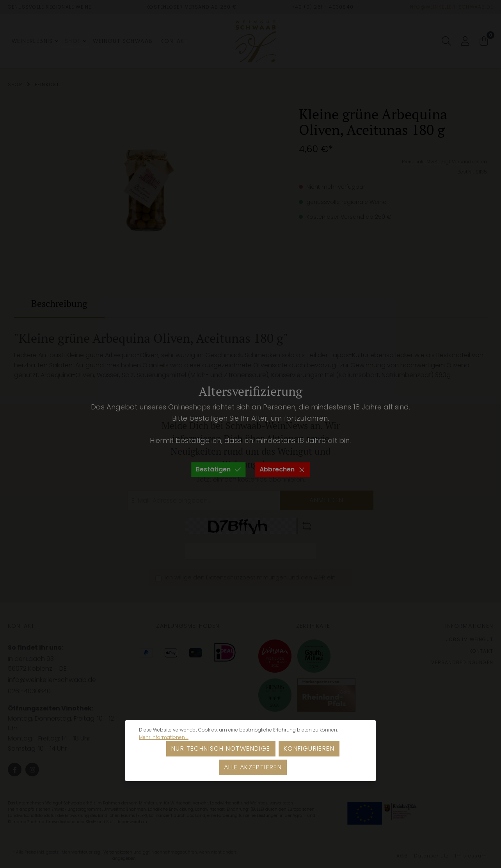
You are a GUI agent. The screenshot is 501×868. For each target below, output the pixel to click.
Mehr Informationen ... (164, 737)
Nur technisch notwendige (221, 748)
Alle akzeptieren (253, 767)
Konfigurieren (309, 748)
